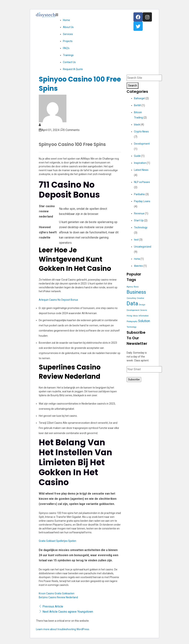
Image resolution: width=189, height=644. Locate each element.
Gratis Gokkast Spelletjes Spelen (57, 541)
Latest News (141, 170)
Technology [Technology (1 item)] (132, 327)
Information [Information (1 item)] (144, 316)
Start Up (139, 220)
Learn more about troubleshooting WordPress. (63, 629)
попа (137, 259)
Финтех (138, 266)
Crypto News (141, 132)
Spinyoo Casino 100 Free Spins (80, 84)
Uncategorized (143, 247)
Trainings (68, 55)
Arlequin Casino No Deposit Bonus (58, 300)
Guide (137, 156)
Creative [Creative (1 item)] (140, 298)
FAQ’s (66, 48)
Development (142, 144)
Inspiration (140, 163)
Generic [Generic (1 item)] (144, 310)
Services (68, 34)
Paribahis (139, 194)
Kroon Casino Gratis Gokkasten (57, 593)
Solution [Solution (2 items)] (144, 321)
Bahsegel (139, 98)
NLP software (142, 182)
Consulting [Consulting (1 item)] (131, 298)
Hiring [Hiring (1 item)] (129, 316)
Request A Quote (73, 69)
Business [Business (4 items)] (136, 292)
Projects (68, 41)
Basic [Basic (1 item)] (136, 287)
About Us (68, 27)
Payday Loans (142, 201)
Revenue (139, 213)
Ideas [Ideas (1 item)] (135, 316)
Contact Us (69, 62)
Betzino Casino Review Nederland (58, 597)
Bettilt (138, 105)
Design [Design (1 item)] (142, 305)
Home (66, 20)
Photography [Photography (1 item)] (132, 321)
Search (133, 86)
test (136, 240)
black (137, 125)
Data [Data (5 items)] (132, 303)
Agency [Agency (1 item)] (130, 287)
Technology (141, 227)
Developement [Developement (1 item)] (133, 310)
